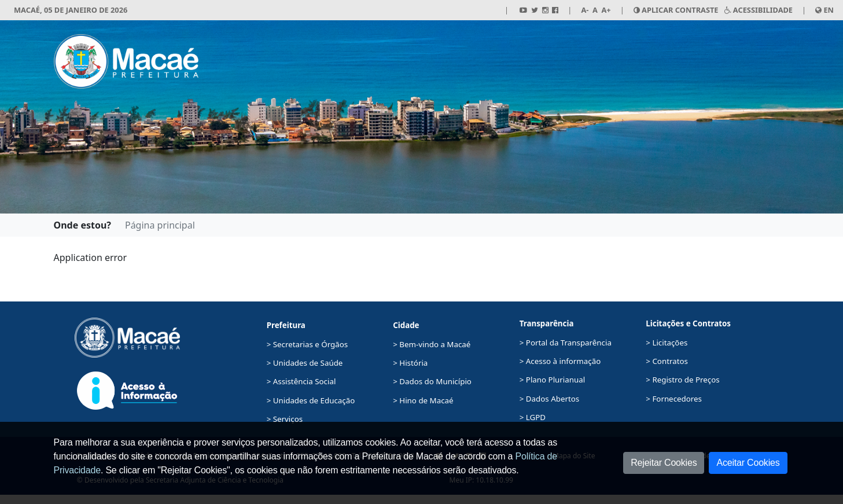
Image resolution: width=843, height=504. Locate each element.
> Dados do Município (432, 381)
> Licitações (667, 343)
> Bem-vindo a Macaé (432, 344)
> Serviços (285, 419)
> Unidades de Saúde (305, 363)
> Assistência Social (301, 381)
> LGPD (533, 417)
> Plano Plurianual (552, 380)
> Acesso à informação (560, 361)
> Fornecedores (674, 399)
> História (410, 363)
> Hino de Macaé (423, 400)
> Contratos (667, 361)
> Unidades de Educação (311, 400)
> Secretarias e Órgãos (308, 344)
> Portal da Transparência (566, 343)
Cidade (406, 325)
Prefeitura (286, 325)
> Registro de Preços (682, 380)
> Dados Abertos (549, 399)
